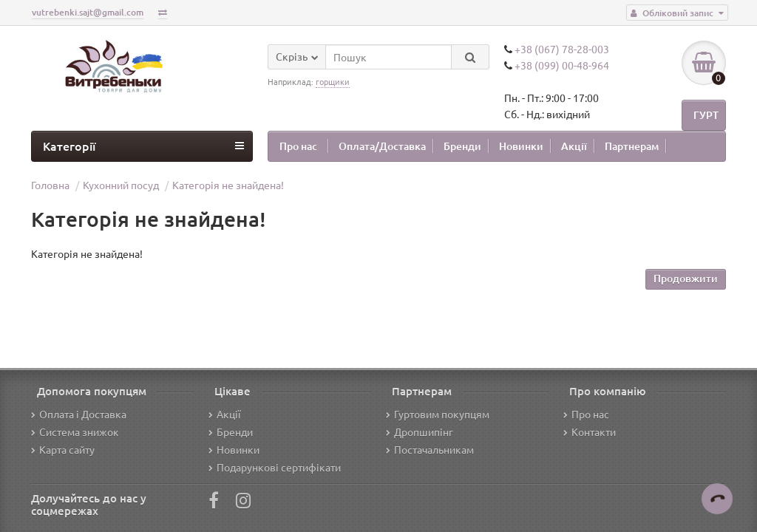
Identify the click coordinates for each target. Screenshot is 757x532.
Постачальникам (430, 449)
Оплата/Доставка (382, 146)
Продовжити (686, 278)
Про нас (298, 146)
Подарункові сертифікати (275, 467)
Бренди (462, 146)
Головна (50, 185)
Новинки (521, 146)
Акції (574, 146)
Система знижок (75, 432)
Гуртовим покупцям (438, 414)
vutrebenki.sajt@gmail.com (88, 12)
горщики (333, 81)
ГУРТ (706, 115)
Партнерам (632, 146)
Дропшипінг (420, 432)
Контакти (590, 432)
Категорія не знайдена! (228, 185)
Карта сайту (63, 449)
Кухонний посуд (121, 185)
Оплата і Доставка (79, 414)
